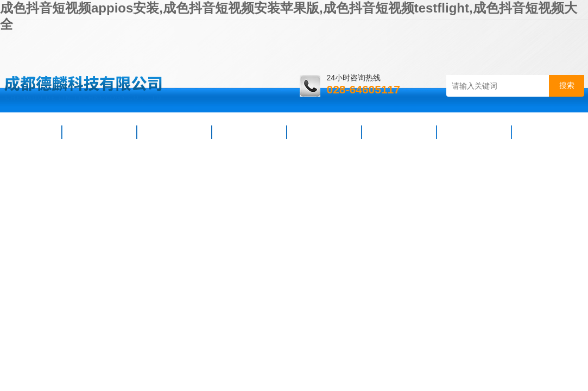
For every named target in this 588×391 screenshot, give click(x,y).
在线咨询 (474, 132)
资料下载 (399, 132)
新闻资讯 (174, 132)
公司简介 (99, 132)
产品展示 (249, 132)
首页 (32, 132)
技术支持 (324, 132)
